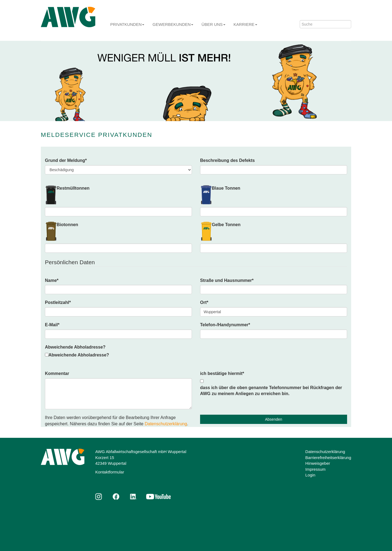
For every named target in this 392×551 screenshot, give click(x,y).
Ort (204, 302)
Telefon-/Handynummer (225, 325)
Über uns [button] (213, 24)
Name (52, 280)
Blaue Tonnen (226, 188)
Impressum (316, 469)
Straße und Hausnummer (227, 280)
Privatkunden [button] (127, 24)
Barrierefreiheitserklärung (328, 458)
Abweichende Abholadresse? (75, 347)
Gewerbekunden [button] (173, 24)
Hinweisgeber (318, 463)
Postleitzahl (58, 302)
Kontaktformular (110, 472)
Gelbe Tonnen (226, 225)
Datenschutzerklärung (166, 424)
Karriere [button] (245, 24)
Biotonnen (67, 225)
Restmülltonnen (73, 188)
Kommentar (57, 373)
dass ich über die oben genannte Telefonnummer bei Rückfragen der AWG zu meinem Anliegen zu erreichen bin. (271, 391)
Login (310, 475)
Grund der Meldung (66, 160)
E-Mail (52, 325)
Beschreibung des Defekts (227, 160)
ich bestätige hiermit (222, 373)
